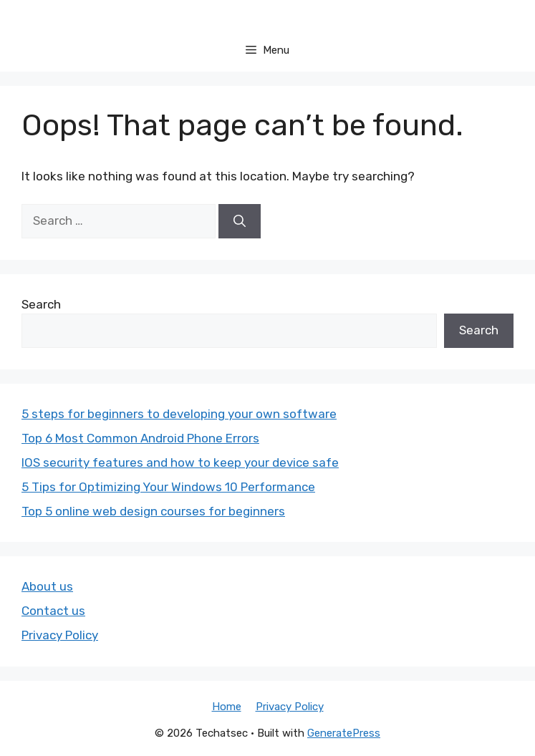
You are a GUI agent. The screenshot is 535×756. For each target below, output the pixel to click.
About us (47, 586)
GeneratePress (344, 733)
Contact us (53, 611)
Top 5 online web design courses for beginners (153, 511)
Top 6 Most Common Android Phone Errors (140, 438)
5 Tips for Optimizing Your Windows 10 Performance (168, 487)
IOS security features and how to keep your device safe (180, 462)
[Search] (240, 221)
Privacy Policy (60, 635)
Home (227, 707)
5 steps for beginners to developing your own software (179, 414)
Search (41, 304)
